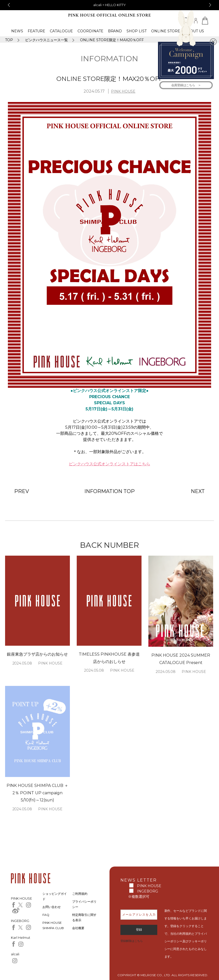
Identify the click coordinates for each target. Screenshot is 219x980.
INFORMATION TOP (109, 491)
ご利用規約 (80, 894)
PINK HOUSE (123, 91)
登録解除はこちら (132, 941)
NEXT (198, 491)
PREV (22, 491)
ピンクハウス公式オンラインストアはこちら (109, 464)
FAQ (46, 915)
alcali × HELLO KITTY (109, 5)
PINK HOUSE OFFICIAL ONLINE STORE (109, 15)
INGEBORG (147, 891)
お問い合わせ (52, 907)
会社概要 (78, 928)
